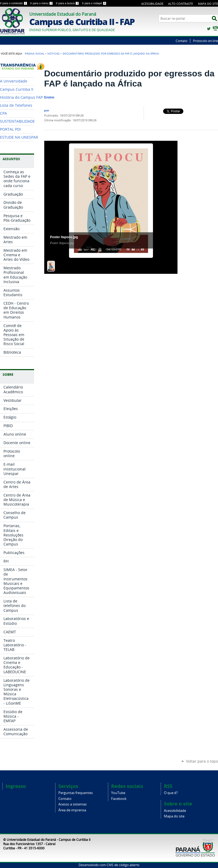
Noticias (53, 53)
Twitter (209, 29)
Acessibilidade (152, 4)
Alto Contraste (181, 4)
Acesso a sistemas (72, 804)
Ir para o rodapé (94, 3)
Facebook (119, 799)
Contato (181, 41)
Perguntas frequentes (76, 793)
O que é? (171, 793)
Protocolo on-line (205, 41)
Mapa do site (174, 816)
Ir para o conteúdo (14, 3)
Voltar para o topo (202, 761)
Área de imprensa (72, 810)
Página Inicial (35, 53)
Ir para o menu (42, 3)
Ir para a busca (68, 3)
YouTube (215, 29)
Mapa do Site (208, 4)
